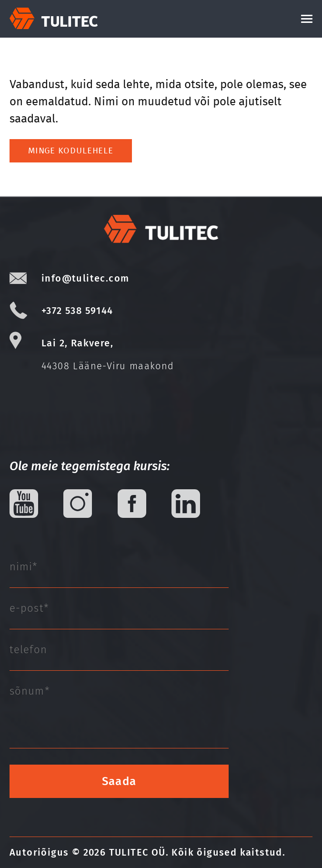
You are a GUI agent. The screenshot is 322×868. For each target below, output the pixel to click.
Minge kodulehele (71, 151)
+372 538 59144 (77, 311)
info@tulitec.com (85, 278)
